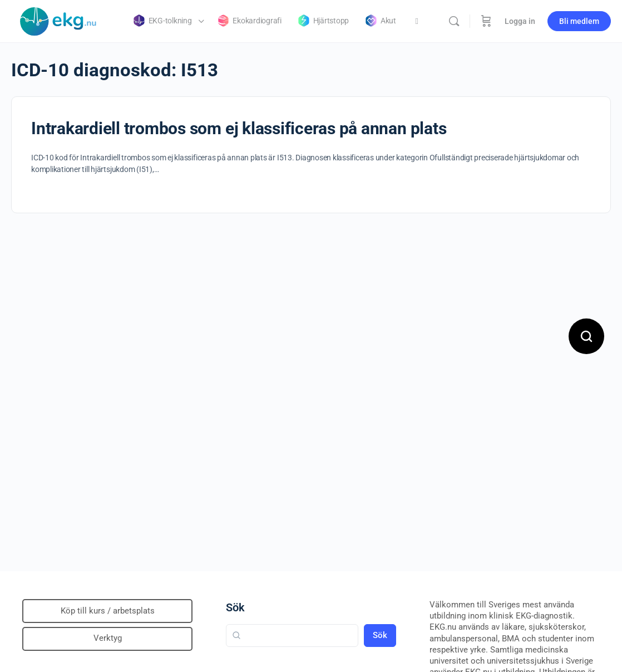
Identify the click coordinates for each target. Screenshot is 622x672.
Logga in (520, 21)
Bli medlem (579, 21)
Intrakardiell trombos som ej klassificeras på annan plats (239, 128)
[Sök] (454, 21)
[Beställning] (486, 21)
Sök (235, 607)
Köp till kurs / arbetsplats (108, 611)
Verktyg (108, 638)
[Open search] (586, 336)
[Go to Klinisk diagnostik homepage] (58, 20)
